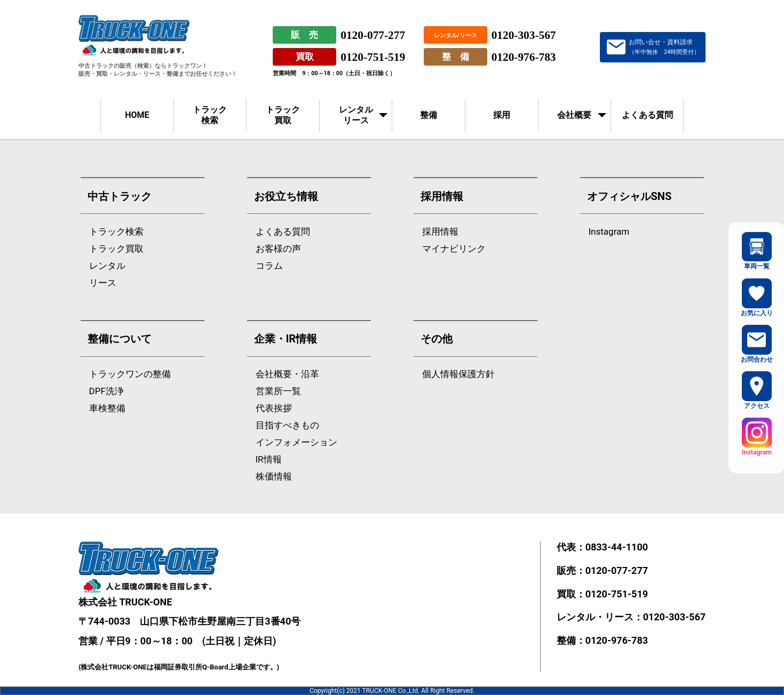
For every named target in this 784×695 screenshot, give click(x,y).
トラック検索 (210, 115)
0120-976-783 (524, 57)
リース (103, 283)
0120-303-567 (524, 35)
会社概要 (574, 115)
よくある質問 (647, 115)
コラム (269, 266)
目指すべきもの (287, 425)
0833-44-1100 (617, 547)
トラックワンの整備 (130, 374)
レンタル (107, 266)
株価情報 (274, 477)
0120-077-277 (373, 35)
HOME (137, 115)
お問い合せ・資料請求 (664, 47)
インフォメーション (296, 442)
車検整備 (107, 408)
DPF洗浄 (106, 391)
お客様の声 (278, 249)
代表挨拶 (274, 408)
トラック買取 (283, 115)
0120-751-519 (373, 57)
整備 (429, 115)
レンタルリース (356, 115)
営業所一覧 (278, 391)
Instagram (609, 232)
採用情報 (440, 232)
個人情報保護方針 (458, 374)
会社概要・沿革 (287, 374)
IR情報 (269, 460)
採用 (502, 115)
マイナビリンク (454, 249)
